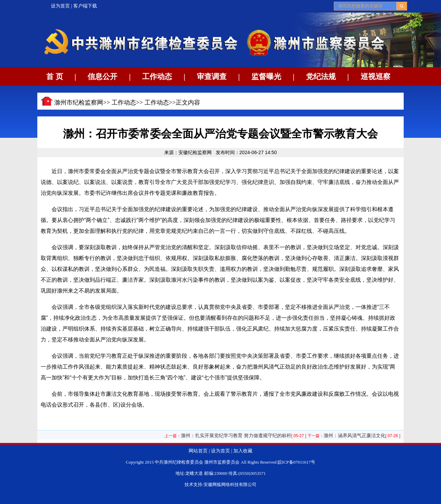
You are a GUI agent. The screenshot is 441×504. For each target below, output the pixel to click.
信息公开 (102, 77)
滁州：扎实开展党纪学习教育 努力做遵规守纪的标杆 (236, 435)
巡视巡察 (376, 77)
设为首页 (60, 6)
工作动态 (157, 77)
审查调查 (212, 77)
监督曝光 (266, 77)
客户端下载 (85, 6)
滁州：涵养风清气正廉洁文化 (354, 435)
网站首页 (198, 451)
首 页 (55, 77)
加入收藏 (243, 451)
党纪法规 (321, 77)
